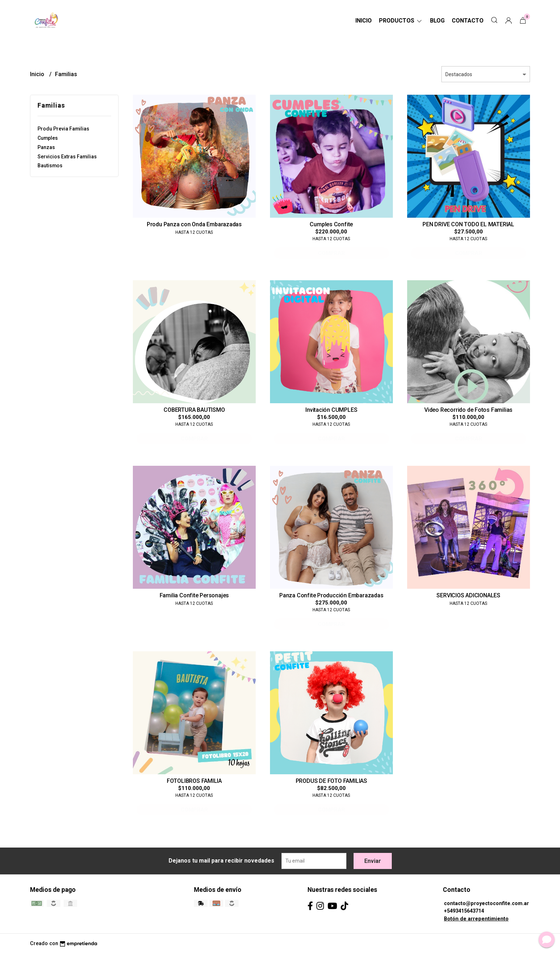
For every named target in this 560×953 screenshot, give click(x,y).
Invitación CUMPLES (331, 410)
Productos (401, 21)
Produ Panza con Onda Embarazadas (194, 224)
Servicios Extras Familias (67, 157)
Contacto (468, 21)
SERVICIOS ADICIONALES (468, 595)
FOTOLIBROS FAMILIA (194, 781)
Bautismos (50, 166)
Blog (437, 21)
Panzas (46, 147)
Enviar (373, 861)
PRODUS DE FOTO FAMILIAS (331, 781)
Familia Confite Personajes (194, 595)
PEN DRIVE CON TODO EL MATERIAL (468, 224)
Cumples (48, 138)
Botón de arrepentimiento (476, 919)
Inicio (364, 21)
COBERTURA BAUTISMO (194, 410)
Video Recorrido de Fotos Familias (468, 410)
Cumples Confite (331, 224)
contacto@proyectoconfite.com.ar (486, 903)
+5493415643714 (464, 911)
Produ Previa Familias (63, 129)
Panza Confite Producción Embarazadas (331, 595)
